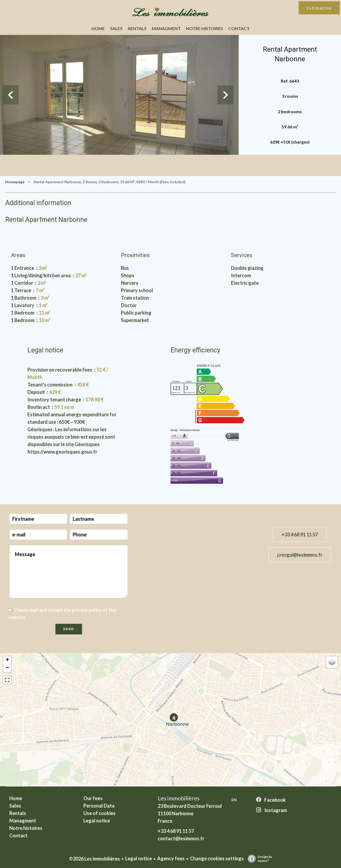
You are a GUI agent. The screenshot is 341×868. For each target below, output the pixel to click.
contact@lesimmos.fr (181, 838)
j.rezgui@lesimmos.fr (300, 555)
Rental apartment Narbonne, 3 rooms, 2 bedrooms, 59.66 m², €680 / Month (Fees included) (109, 182)
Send (69, 629)
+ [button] (7, 660)
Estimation (319, 8)
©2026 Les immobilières (94, 859)
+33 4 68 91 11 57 (300, 535)
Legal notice (139, 858)
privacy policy (87, 610)
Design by (259, 859)
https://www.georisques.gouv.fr (62, 452)
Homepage (15, 182)
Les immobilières (179, 798)
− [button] (7, 668)
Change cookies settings (217, 858)
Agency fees (171, 858)
